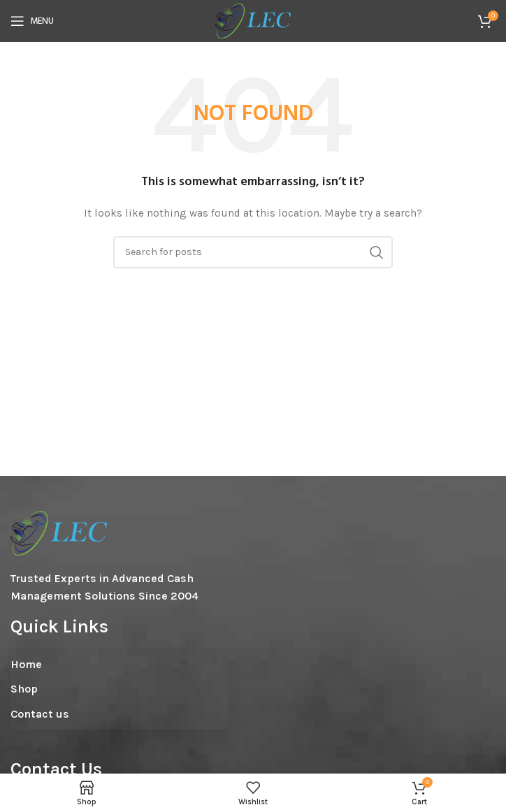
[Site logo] (253, 20)
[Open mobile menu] (32, 21)
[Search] (253, 252)
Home (26, 664)
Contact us (40, 714)
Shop (24, 689)
